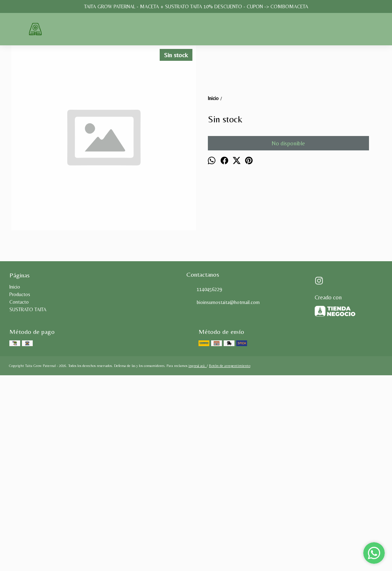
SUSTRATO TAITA (28, 494)
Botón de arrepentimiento (230, 551)
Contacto (19, 487)
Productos (20, 479)
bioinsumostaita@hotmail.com (223, 488)
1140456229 (204, 475)
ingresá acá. (198, 551)
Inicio (15, 472)
